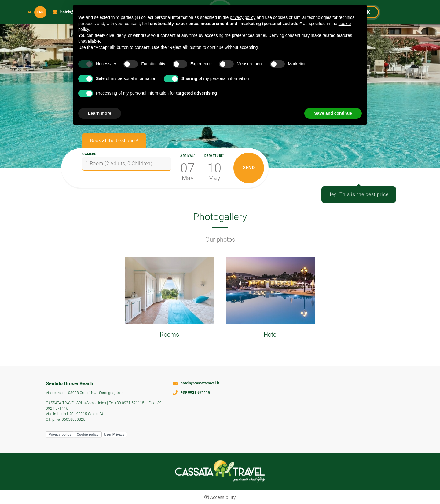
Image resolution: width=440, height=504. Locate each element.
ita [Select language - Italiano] (29, 12)
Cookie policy (88, 434)
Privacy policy (60, 434)
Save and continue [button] (333, 113)
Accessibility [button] (223, 497)
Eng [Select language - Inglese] (40, 12)
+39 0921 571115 (195, 393)
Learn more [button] (100, 113)
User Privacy (114, 434)
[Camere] (127, 164)
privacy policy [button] (243, 17)
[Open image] (169, 291)
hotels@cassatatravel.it (200, 383)
